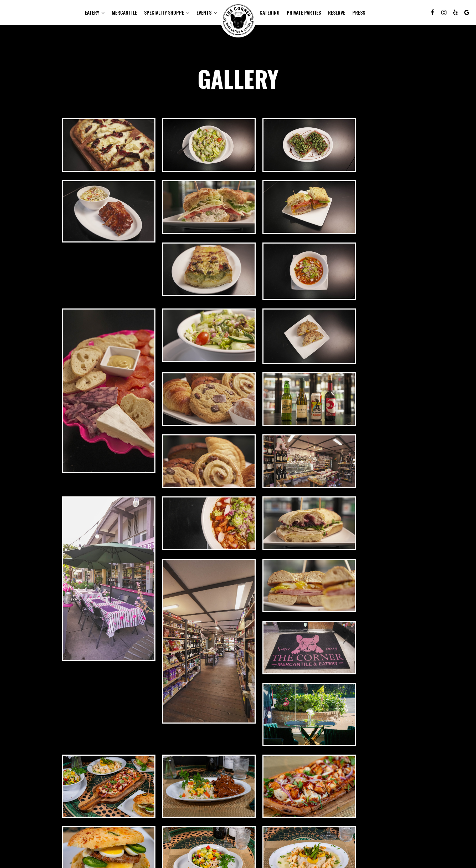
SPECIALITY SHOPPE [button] (167, 12)
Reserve (337, 12)
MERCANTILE (124, 12)
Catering (270, 12)
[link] (238, 20)
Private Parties (304, 12)
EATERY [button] (95, 12)
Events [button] (207, 12)
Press (359, 12)
